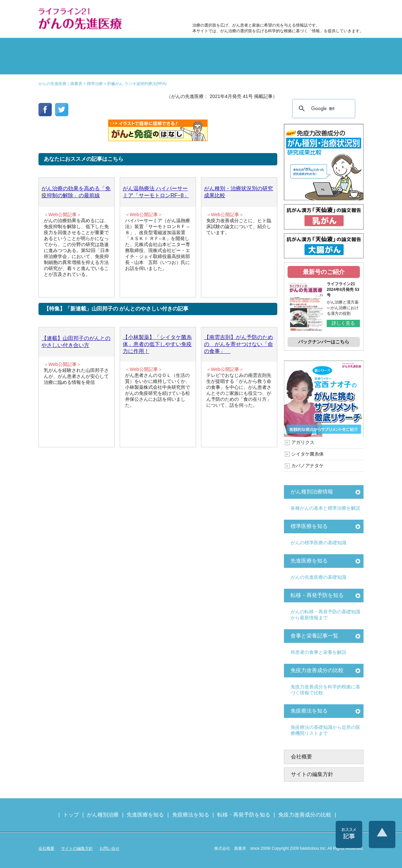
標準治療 (119, 48)
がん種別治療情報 (312, 492)
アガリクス (303, 442)
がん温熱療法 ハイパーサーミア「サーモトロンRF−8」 (156, 192)
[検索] (323, 109)
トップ (71, 815)
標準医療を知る (309, 526)
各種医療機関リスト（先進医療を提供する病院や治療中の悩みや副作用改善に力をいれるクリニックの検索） (331, 12)
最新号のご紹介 (324, 272)
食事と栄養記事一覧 (314, 636)
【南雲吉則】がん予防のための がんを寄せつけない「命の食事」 (238, 344)
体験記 (337, 48)
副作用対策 (174, 48)
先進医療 (119, 64)
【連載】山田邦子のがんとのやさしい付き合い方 (76, 342)
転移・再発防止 (283, 48)
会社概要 (301, 757)
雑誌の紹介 (65, 64)
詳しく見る (343, 323)
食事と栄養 (275, 12)
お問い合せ (109, 848)
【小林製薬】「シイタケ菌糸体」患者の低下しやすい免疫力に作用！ (157, 344)
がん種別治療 (103, 815)
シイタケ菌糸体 (307, 454)
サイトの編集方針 (312, 774)
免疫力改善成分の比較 (221, 12)
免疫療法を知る (309, 711)
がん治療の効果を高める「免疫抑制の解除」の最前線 (76, 192)
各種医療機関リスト (337, 64)
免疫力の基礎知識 (228, 64)
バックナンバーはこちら (324, 342)
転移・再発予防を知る (317, 595)
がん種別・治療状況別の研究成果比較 (238, 192)
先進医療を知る (309, 561)
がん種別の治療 (65, 48)
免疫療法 (174, 64)
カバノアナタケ (307, 466)
